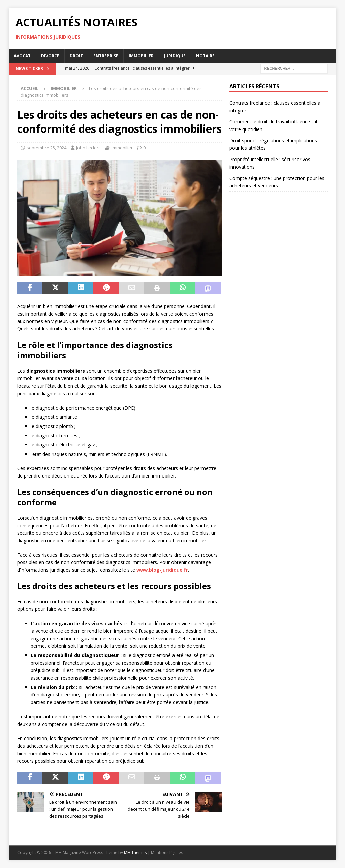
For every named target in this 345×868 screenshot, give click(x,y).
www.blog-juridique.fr (162, 570)
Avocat (22, 56)
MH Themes (135, 853)
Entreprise (106, 56)
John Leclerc (88, 148)
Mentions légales (167, 853)
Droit (76, 56)
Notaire (205, 56)
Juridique (175, 56)
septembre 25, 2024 (46, 148)
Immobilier (141, 56)
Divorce (50, 56)
